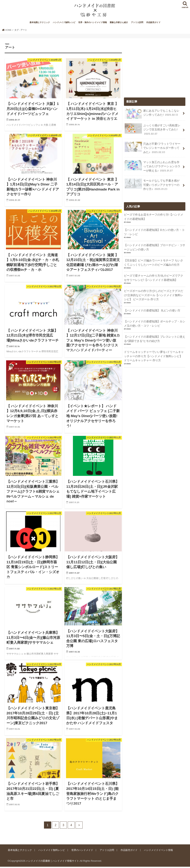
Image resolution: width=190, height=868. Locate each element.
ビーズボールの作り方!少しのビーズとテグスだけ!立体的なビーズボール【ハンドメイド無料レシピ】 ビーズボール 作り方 (154, 294)
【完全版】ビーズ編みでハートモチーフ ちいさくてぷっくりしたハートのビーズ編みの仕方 (154, 262)
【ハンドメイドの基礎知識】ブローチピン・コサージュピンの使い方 (155, 247)
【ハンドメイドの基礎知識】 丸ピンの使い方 (152, 309)
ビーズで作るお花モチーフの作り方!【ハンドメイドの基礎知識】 (154, 217)
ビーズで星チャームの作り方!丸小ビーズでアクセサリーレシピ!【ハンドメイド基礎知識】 (154, 277)
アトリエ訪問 (137, 24)
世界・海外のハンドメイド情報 (93, 24)
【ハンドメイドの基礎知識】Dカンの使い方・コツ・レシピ (154, 232)
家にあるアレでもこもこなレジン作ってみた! (152, 115)
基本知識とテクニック (40, 24)
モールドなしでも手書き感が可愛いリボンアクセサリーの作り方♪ (152, 185)
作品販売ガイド (153, 24)
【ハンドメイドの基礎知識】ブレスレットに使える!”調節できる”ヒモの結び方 (155, 337)
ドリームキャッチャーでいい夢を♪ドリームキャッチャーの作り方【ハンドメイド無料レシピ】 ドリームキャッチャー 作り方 (154, 355)
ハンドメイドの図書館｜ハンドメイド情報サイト (53, 862)
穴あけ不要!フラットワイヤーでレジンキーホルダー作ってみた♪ (152, 149)
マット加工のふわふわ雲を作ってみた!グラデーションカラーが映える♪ (152, 167)
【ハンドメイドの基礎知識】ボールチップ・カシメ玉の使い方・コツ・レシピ (155, 322)
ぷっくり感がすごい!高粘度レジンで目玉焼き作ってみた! (152, 130)
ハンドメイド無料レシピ (64, 24)
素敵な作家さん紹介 (119, 24)
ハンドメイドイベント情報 (157, 851)
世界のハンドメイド (82, 851)
